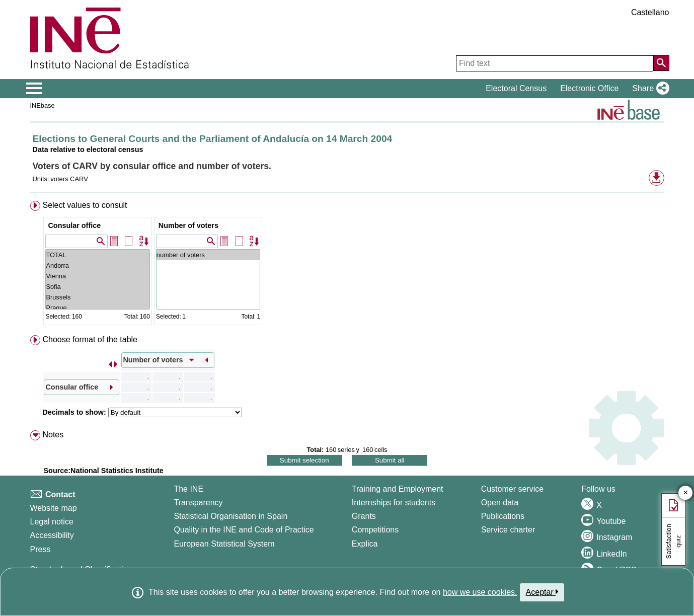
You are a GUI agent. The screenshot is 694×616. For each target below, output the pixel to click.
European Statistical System (224, 544)
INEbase (43, 105)
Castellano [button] (650, 12)
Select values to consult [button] (85, 205)
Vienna (97, 276)
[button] (648, 89)
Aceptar (542, 592)
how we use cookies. (480, 592)
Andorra (97, 265)
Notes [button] (53, 435)
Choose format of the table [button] (90, 339)
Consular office (74, 225)
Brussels (97, 297)
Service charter (508, 530)
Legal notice (52, 522)
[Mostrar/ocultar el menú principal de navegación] (34, 89)
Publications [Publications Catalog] (503, 516)
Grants (364, 516)
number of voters (208, 255)
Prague (97, 308)
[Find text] (555, 63)
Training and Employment (398, 489)
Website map (54, 508)
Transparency (198, 503)
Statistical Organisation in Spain (230, 516)
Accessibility (52, 535)
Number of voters (188, 225)
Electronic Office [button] (589, 88)
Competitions (375, 530)
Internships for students (394, 503)
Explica (365, 544)
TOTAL (97, 255)
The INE (188, 489)
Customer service (512, 489)
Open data (500, 503)
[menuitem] (347, 265)
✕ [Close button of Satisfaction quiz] (686, 493)
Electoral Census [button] (516, 88)
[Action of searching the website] (661, 63)
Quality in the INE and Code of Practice (244, 530)
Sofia (97, 287)
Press (41, 549)
